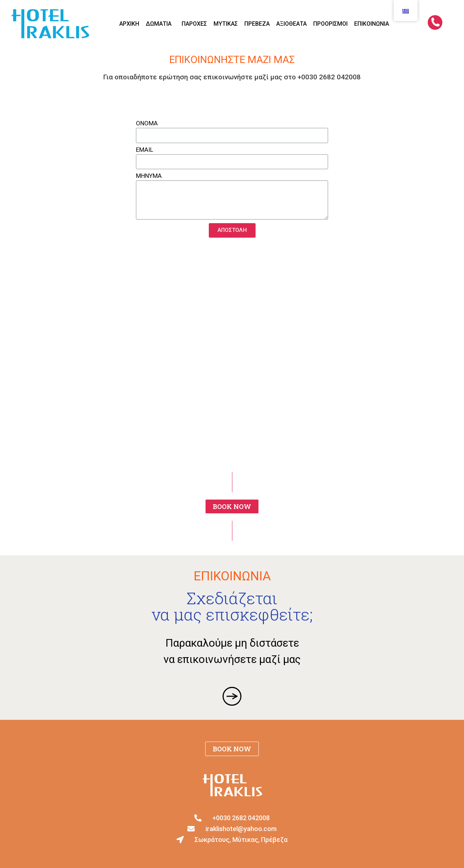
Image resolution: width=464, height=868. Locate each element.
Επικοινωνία (372, 24)
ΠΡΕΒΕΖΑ (257, 24)
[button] (232, 506)
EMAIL (145, 150)
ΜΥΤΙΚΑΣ (226, 24)
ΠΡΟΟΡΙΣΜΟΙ (330, 24)
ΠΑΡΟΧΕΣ (194, 24)
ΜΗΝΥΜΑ (149, 176)
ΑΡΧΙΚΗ (129, 24)
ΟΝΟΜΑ (147, 124)
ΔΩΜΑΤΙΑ (160, 24)
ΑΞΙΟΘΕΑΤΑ (291, 24)
